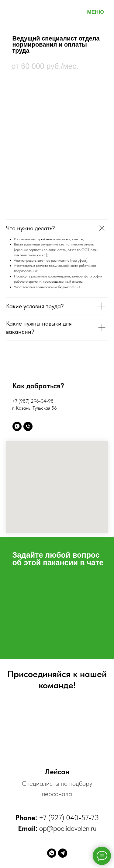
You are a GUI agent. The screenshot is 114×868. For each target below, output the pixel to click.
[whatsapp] (52, 853)
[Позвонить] (28, 426)
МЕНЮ (96, 12)
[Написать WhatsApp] (17, 426)
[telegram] (63, 853)
